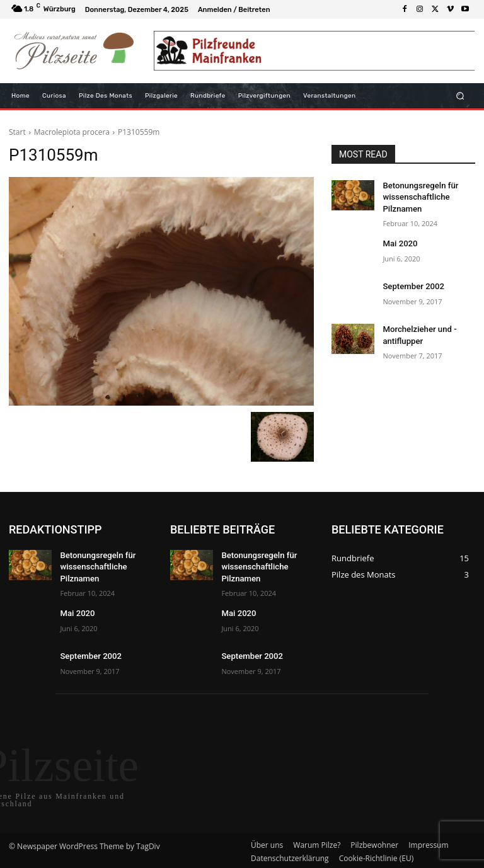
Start (17, 132)
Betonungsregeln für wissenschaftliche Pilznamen (417, 196)
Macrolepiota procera (72, 132)
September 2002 (411, 283)
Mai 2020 (398, 240)
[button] (460, 95)
